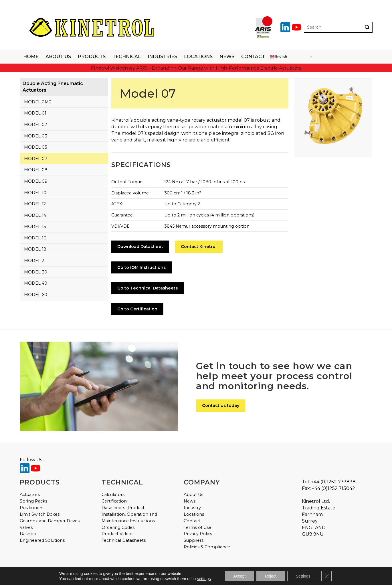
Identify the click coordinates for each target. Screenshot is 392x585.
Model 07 (36, 159)
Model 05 (35, 147)
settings (204, 579)
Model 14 (35, 215)
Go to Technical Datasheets (148, 288)
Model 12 (35, 204)
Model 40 (36, 283)
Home (31, 57)
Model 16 (35, 238)
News (227, 57)
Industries (162, 57)
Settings (303, 576)
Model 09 (36, 181)
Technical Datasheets (124, 540)
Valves (26, 527)
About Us (58, 57)
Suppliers (194, 540)
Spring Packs (33, 501)
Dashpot (29, 534)
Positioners (31, 508)
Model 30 (36, 272)
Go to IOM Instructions (141, 267)
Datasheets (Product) (124, 508)
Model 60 (36, 295)
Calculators (113, 495)
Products (92, 57)
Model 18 (35, 249)
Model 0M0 (38, 102)
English (278, 57)
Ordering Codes (118, 527)
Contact (253, 57)
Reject (271, 576)
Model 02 (35, 125)
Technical (127, 57)
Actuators (30, 495)
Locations (198, 57)
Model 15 (35, 226)
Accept (240, 576)
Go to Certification (137, 309)
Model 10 (35, 193)
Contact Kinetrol (199, 247)
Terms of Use (197, 527)
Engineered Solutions (42, 540)
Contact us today (221, 405)
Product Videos (117, 534)
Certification (114, 501)
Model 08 (36, 170)
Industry (192, 508)
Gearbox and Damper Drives (50, 521)
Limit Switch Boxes (40, 514)
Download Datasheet (140, 247)
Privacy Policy (198, 534)
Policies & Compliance (207, 547)
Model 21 (35, 261)
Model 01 (35, 113)
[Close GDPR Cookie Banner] (326, 576)
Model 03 (36, 136)
